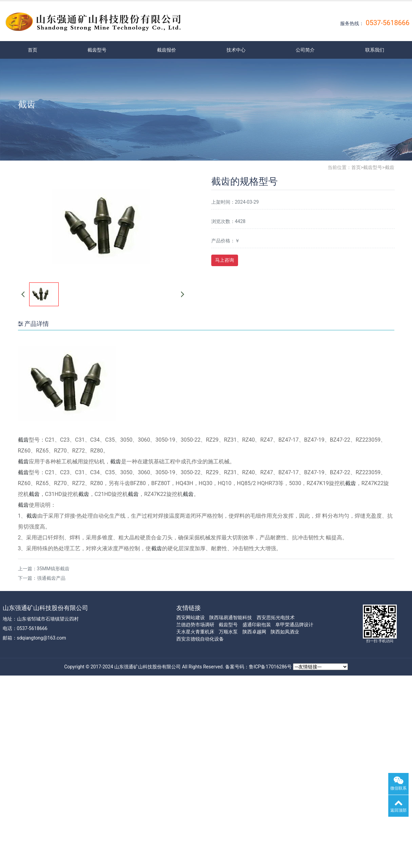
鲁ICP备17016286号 (270, 667)
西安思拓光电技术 (276, 617)
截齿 (390, 167)
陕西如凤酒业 (285, 632)
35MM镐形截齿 (53, 569)
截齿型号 (97, 50)
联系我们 (375, 50)
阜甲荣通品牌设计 (294, 625)
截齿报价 (166, 50)
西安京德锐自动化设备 (200, 639)
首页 (33, 50)
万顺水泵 (228, 632)
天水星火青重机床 (195, 632)
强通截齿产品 (51, 578)
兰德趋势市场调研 (195, 625)
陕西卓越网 (254, 632)
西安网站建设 (191, 617)
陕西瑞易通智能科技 (231, 617)
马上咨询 (224, 260)
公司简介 (305, 50)
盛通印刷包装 (257, 625)
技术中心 (236, 50)
